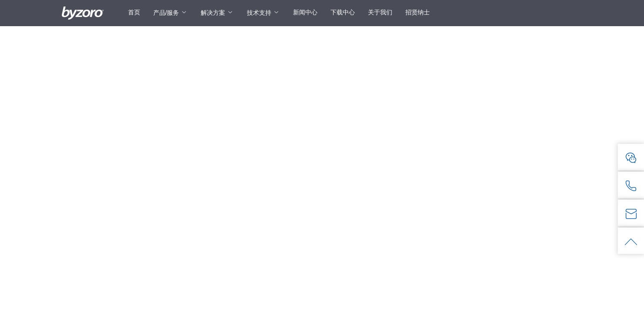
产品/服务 (166, 13)
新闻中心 (305, 12)
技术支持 (259, 13)
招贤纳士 (418, 12)
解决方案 (213, 13)
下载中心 (343, 12)
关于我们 (380, 12)
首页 (134, 12)
